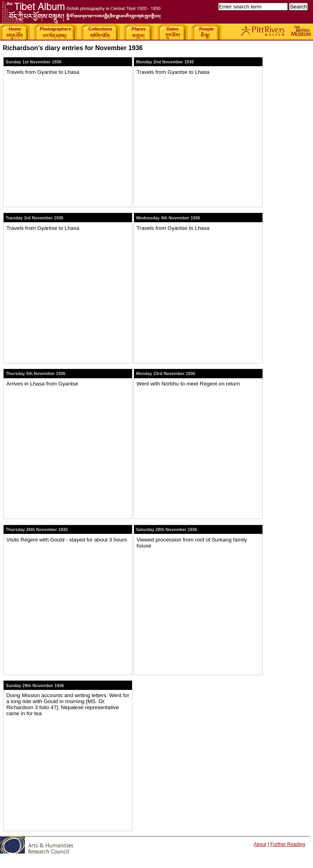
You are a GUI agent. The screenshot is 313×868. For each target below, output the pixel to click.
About (260, 844)
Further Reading (288, 844)
